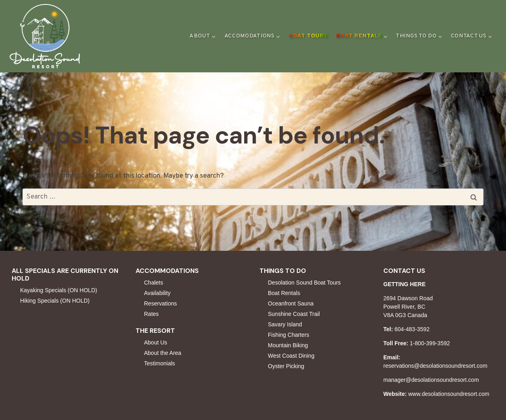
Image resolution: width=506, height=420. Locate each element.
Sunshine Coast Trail (294, 314)
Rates (151, 314)
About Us (156, 342)
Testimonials (159, 363)
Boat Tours (308, 36)
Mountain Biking (288, 345)
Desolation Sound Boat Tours (304, 283)
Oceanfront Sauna (291, 303)
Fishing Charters (289, 335)
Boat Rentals (284, 293)
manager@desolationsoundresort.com (431, 380)
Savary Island (285, 324)
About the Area (163, 353)
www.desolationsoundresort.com (449, 394)
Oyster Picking (286, 366)
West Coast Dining (291, 356)
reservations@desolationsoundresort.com (435, 366)
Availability (157, 293)
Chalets (153, 283)
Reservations (160, 303)
